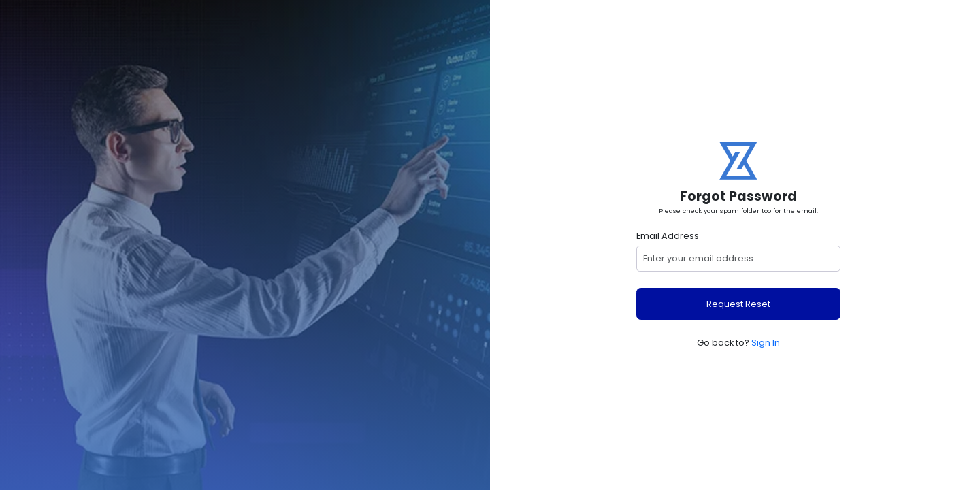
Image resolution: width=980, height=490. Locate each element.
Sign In (766, 343)
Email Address (668, 236)
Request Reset (738, 304)
